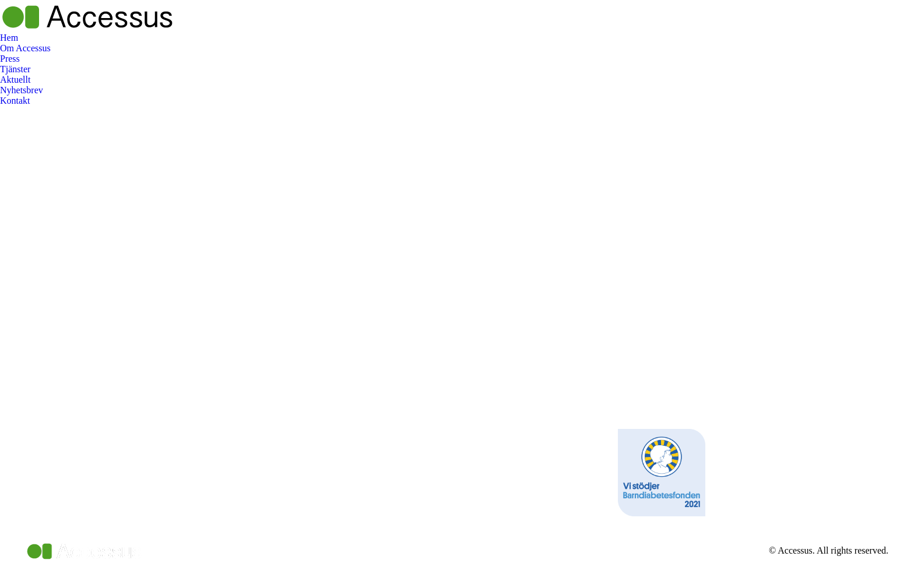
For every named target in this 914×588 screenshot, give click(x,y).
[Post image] (326, 428)
